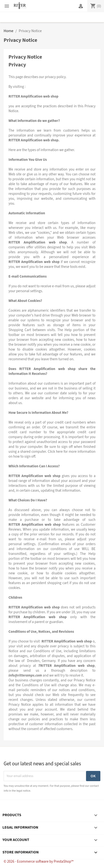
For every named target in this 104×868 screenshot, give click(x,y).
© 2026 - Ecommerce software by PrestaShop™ (39, 862)
